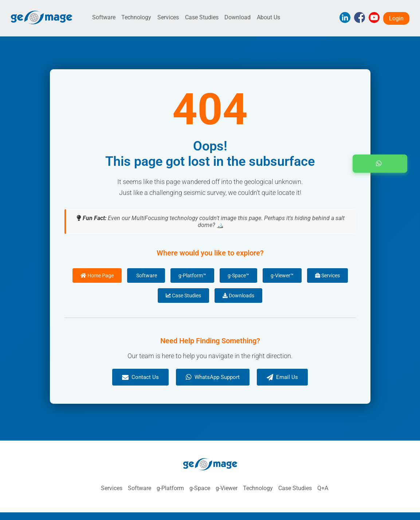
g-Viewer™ (282, 275)
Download (238, 17)
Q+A (323, 488)
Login (396, 18)
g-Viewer (227, 488)
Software (104, 17)
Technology (136, 17)
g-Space (200, 488)
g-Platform (170, 488)
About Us (268, 17)
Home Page (97, 275)
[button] (380, 164)
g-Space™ (238, 275)
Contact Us (140, 377)
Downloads (238, 296)
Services (168, 17)
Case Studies (202, 17)
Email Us (282, 377)
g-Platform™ (192, 275)
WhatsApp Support (213, 377)
